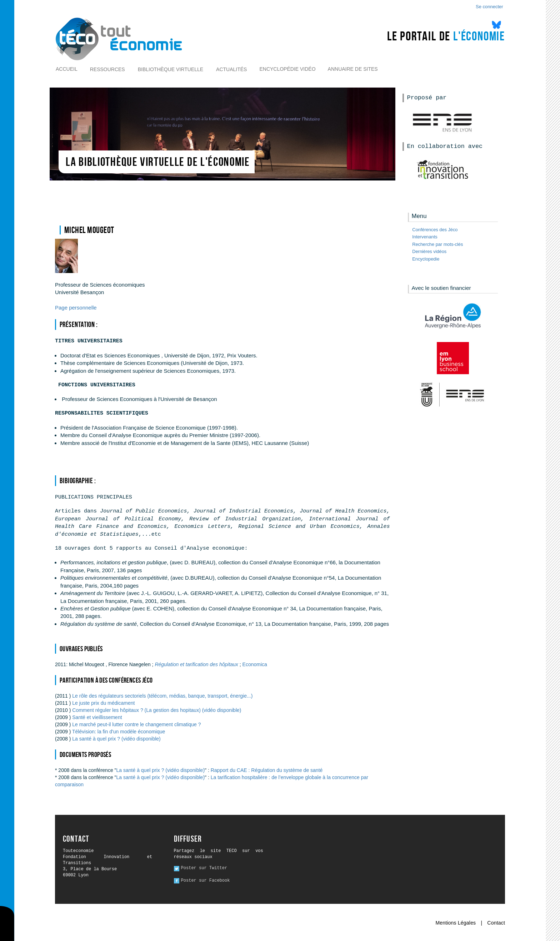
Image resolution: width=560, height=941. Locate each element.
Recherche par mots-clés (437, 244)
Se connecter (489, 7)
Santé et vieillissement (97, 717)
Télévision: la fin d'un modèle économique (119, 732)
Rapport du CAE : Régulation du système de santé (267, 770)
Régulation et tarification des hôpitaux (197, 664)
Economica (255, 664)
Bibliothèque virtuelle (171, 69)
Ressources (107, 69)
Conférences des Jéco (435, 230)
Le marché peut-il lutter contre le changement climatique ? (136, 724)
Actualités (231, 69)
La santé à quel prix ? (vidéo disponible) (116, 739)
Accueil (67, 69)
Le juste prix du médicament (103, 703)
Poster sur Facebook (206, 881)
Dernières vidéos (429, 251)
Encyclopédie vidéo (287, 69)
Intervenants (425, 237)
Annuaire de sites (353, 69)
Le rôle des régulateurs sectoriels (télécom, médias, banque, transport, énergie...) (162, 696)
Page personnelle (76, 308)
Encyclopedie (426, 259)
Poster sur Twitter (204, 868)
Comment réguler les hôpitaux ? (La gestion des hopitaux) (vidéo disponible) (157, 710)
